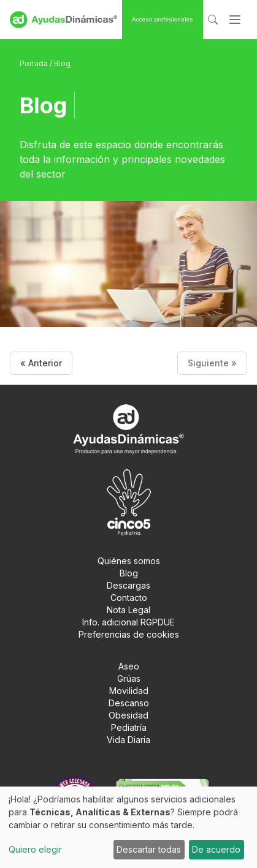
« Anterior (41, 363)
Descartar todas (149, 849)
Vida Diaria (128, 740)
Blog (129, 573)
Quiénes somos (129, 561)
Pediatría (129, 727)
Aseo (129, 666)
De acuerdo (216, 849)
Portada (35, 63)
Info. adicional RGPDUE (128, 622)
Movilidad (129, 691)
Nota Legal (128, 610)
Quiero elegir (35, 849)
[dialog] (128, 827)
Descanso (129, 703)
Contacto (129, 598)
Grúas (129, 678)
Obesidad (128, 715)
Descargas (128, 585)
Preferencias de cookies (129, 634)
